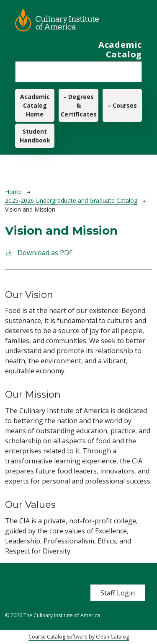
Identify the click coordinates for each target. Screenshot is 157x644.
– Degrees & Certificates (79, 105)
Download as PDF (39, 252)
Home (13, 192)
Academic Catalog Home (35, 105)
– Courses (122, 105)
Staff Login (118, 593)
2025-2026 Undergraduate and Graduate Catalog (71, 200)
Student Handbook (35, 136)
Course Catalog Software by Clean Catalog (79, 637)
